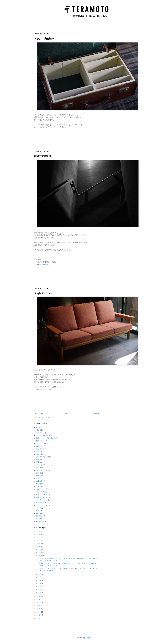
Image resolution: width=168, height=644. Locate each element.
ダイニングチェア (43, 457)
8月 (40, 577)
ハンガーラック (42, 497)
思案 (38, 462)
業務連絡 (39, 516)
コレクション (41, 489)
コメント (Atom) (44, 417)
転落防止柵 (40, 521)
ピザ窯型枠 (40, 503)
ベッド (39, 508)
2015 (39, 609)
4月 (40, 587)
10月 (40, 556)
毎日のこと (40, 427)
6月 (40, 580)
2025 (39, 532)
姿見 (38, 511)
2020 (39, 547)
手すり (39, 513)
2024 (39, 535)
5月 (40, 583)
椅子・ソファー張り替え (45, 438)
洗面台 (39, 519)
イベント (39, 465)
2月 (40, 590)
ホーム (68, 414)
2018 (39, 600)
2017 (39, 603)
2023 (39, 538)
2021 (39, 544)
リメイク (39, 478)
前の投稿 (96, 414)
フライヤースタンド (43, 505)
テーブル (39, 433)
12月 (40, 550)
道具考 (39, 473)
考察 (38, 452)
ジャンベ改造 (41, 492)
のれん (39, 476)
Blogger (88, 638)
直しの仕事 (40, 449)
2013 (39, 615)
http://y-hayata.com (43, 264)
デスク (39, 468)
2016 (39, 606)
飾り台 (39, 484)
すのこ (39, 487)
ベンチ (39, 454)
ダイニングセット (43, 495)
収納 (38, 430)
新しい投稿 (39, 414)
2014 (39, 612)
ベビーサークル (42, 470)
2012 (39, 618)
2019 (39, 597)
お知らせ (39, 446)
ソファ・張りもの (43, 435)
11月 (40, 553)
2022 (39, 541)
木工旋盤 (39, 481)
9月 (40, 574)
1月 (40, 593)
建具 (38, 460)
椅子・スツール (42, 441)
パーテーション (42, 500)
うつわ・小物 (41, 443)
